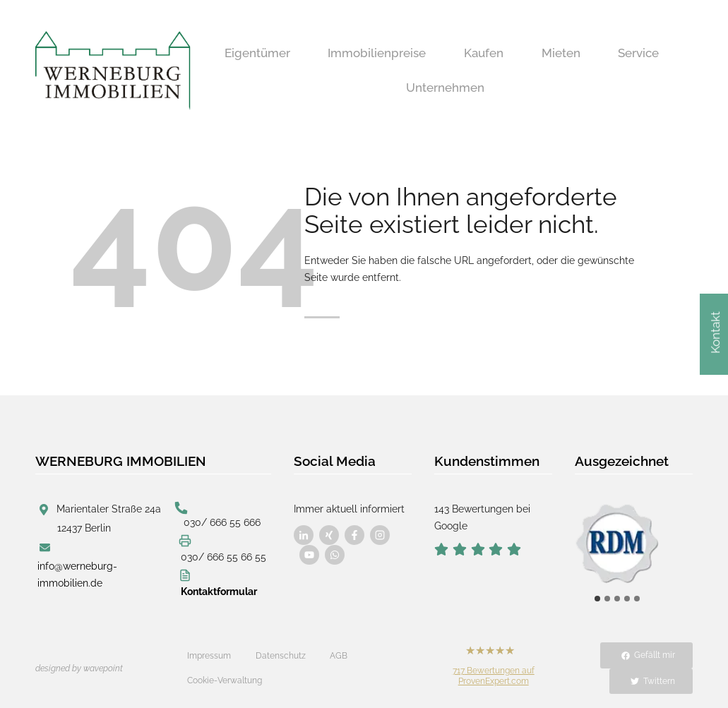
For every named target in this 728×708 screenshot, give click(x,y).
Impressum (209, 656)
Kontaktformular (219, 592)
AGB (339, 656)
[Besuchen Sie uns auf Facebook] (304, 535)
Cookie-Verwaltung (225, 680)
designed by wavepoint (79, 668)
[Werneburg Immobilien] (113, 71)
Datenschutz (281, 656)
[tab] (597, 599)
